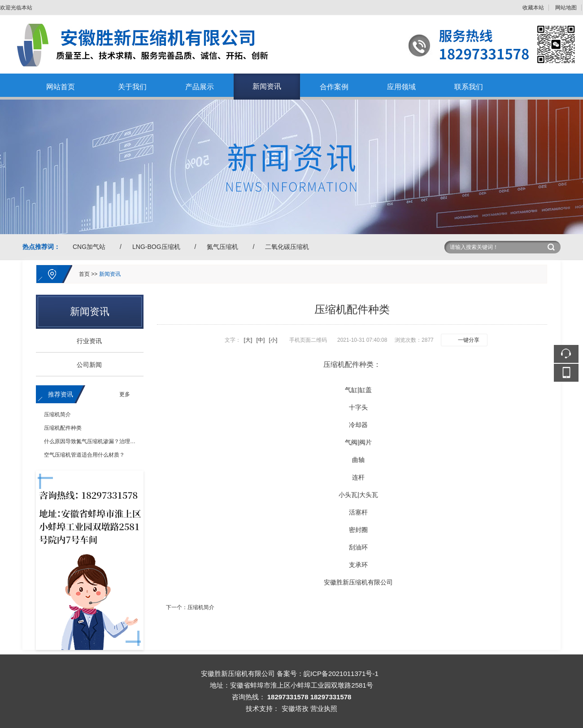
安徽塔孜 (295, 708)
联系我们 (469, 87)
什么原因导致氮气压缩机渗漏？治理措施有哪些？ (103, 441)
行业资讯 (86, 341)
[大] (248, 340)
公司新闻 (86, 365)
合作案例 (334, 87)
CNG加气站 (89, 247)
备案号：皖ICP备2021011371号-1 (328, 674)
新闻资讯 (267, 86)
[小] (273, 340)
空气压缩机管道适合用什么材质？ (84, 455)
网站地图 (566, 8)
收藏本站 (533, 8)
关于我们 (132, 87)
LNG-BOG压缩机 (156, 247)
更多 (125, 394)
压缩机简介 (57, 414)
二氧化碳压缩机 (287, 247)
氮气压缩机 (222, 247)
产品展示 (200, 87)
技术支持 (259, 708)
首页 (84, 274)
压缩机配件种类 (63, 428)
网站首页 (61, 87)
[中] (261, 340)
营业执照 (324, 708)
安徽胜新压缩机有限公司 (358, 582)
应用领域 (401, 87)
